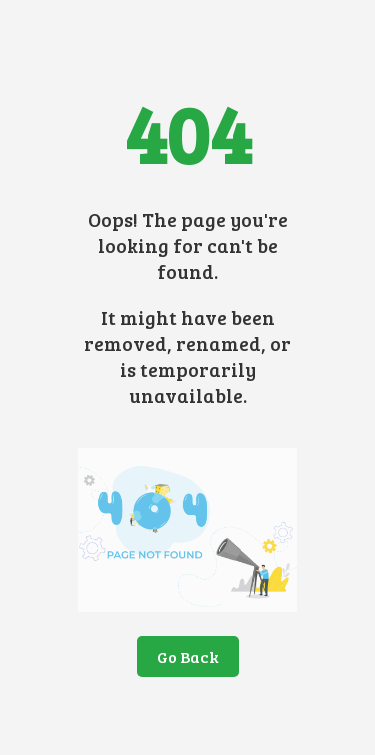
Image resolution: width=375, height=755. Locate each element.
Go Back (188, 656)
